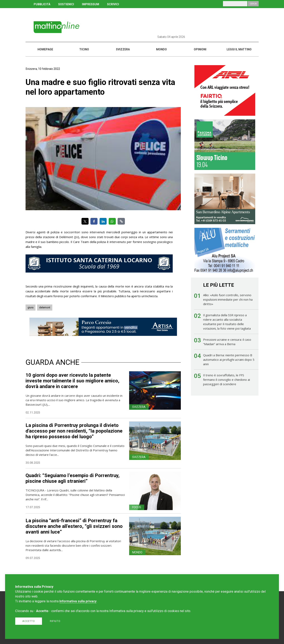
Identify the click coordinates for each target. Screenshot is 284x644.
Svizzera (123, 49)
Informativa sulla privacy (78, 601)
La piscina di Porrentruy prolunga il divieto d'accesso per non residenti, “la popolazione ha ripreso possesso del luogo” (74, 431)
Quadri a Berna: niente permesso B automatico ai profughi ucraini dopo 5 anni (229, 360)
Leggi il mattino (239, 49)
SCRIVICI (113, 4)
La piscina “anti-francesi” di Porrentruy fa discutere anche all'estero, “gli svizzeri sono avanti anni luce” (74, 526)
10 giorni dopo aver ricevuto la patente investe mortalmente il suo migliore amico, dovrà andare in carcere (72, 381)
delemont (45, 307)
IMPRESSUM (91, 4)
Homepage (45, 49)
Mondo (161, 49)
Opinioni (200, 49)
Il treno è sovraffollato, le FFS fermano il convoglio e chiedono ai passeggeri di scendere (227, 380)
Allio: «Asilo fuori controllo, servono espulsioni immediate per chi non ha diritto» (228, 299)
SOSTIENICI (66, 4)
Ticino (84, 49)
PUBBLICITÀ (42, 4)
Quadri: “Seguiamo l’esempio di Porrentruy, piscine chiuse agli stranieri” (73, 478)
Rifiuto (55, 621)
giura (31, 307)
